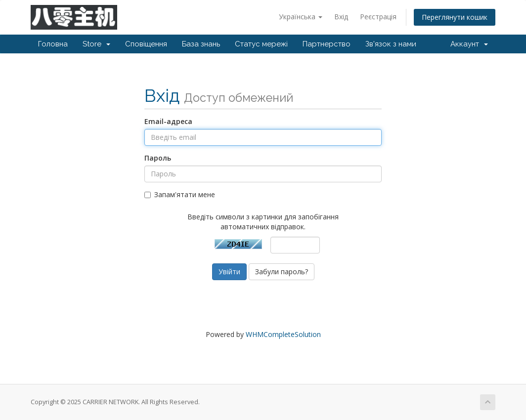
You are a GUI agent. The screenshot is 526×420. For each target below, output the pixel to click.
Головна (53, 44)
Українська (301, 17)
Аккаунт (469, 44)
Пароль (158, 158)
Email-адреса (168, 121)
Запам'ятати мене (180, 194)
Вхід (341, 17)
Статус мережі (261, 44)
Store (96, 44)
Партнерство (327, 44)
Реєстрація (378, 17)
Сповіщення (146, 44)
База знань (201, 44)
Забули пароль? (282, 272)
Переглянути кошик (455, 17)
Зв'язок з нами (391, 44)
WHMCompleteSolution (283, 334)
